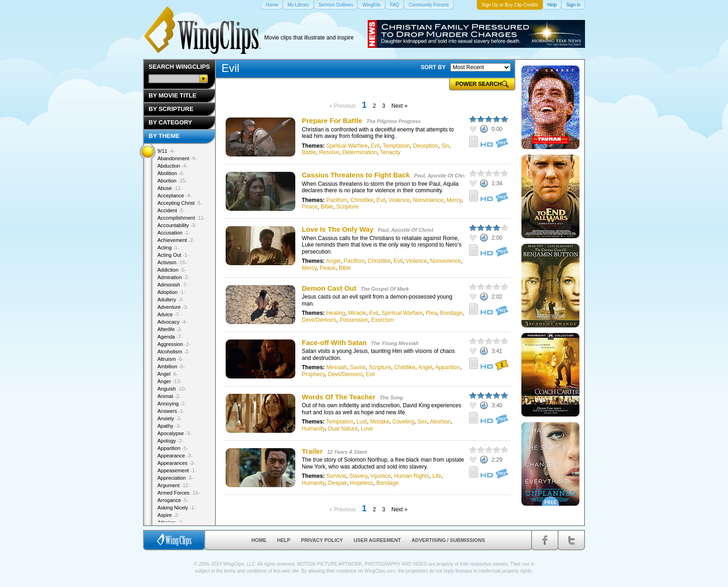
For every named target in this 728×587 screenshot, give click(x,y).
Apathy (169, 426)
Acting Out (173, 255)
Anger (333, 261)
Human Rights (412, 476)
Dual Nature (343, 429)
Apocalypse (174, 433)
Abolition (171, 173)
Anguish (172, 389)
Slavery (358, 476)
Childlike (405, 367)
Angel (425, 367)
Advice (169, 314)
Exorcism (382, 320)
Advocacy (172, 322)
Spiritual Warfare (347, 146)
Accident (171, 210)
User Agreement (377, 540)
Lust (362, 422)
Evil (375, 146)
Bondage (451, 313)
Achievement (176, 240)
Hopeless (362, 483)
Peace (310, 207)
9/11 (166, 151)
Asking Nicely (177, 508)
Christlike (362, 200)
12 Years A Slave (347, 452)
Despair (337, 483)
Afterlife (170, 329)
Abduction (172, 166)
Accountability (177, 225)
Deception (425, 146)
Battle (309, 152)
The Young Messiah (395, 343)
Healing (336, 313)
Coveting (403, 422)
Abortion (440, 422)
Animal (169, 396)
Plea (431, 313)
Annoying (172, 404)
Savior (358, 367)
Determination (360, 152)
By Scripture (171, 109)
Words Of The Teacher (340, 397)
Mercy (454, 200)
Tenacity (390, 152)
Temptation (396, 146)
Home (259, 540)
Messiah (337, 367)
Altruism (170, 359)
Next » (400, 106)
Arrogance (173, 500)
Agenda (170, 337)
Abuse (170, 188)
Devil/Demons (319, 320)
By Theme (164, 136)
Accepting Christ (180, 203)
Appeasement (177, 470)
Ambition (171, 366)
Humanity (313, 429)
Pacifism (337, 200)
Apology (170, 441)
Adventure (173, 307)
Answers (171, 411)
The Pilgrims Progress (393, 121)
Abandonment (177, 158)
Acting (168, 248)
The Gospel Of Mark (385, 289)
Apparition (448, 367)
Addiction (172, 270)
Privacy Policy (322, 540)
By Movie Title (172, 95)
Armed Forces (179, 493)
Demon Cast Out (329, 288)
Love (367, 429)
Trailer (312, 451)
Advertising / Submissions (448, 540)
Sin (445, 146)
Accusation (174, 233)
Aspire (169, 515)
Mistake (380, 422)
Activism (172, 262)
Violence (399, 200)
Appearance (175, 456)
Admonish (172, 285)
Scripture (347, 207)
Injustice (381, 476)
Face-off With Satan (334, 342)
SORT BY (433, 67)
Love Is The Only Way (338, 229)
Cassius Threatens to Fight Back (356, 175)
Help (284, 540)
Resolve (329, 152)
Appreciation (175, 478)
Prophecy (313, 374)
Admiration (173, 277)
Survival (336, 476)
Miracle (357, 313)
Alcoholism (174, 352)
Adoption (171, 292)
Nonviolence (428, 200)
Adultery (171, 300)
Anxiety (170, 418)
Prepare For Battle (332, 121)
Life (437, 476)
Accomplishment (181, 218)
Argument (174, 485)
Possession (354, 320)
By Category (170, 122)
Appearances (176, 463)
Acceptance (175, 196)
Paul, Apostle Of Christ (442, 176)
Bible (327, 207)
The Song (391, 398)
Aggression (174, 344)
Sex (422, 422)
